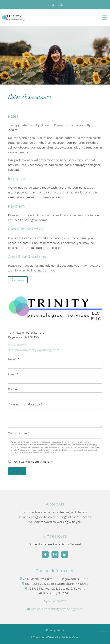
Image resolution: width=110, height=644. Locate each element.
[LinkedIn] (65, 554)
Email (13, 374)
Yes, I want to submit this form (33, 462)
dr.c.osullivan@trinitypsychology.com (34, 350)
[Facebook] (45, 554)
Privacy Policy (55, 630)
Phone (12, 389)
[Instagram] (55, 554)
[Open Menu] (104, 18)
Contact (18, 280)
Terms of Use (19, 433)
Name (14, 359)
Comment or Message (25, 404)
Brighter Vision (70, 637)
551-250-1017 (17, 345)
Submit (17, 471)
